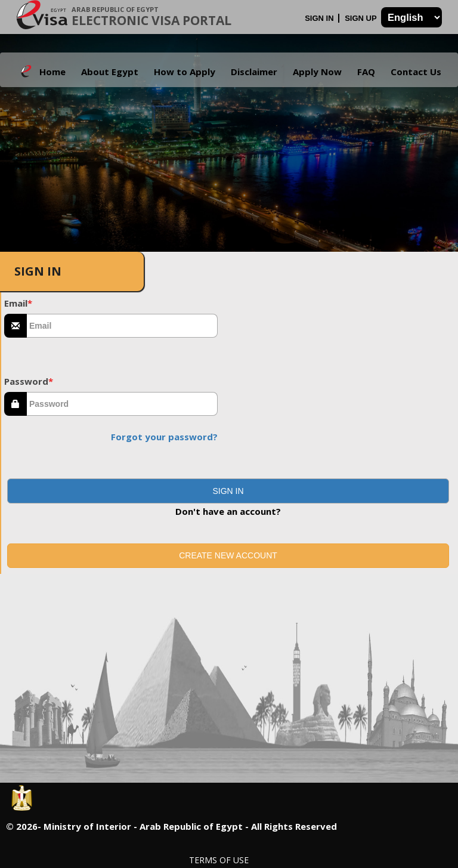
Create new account (228, 555)
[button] (228, 491)
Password (29, 381)
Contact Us (416, 72)
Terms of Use (219, 860)
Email (18, 303)
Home (52, 72)
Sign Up (362, 18)
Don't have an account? (228, 511)
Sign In (320, 18)
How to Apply (185, 72)
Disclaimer (254, 72)
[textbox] (122, 326)
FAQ (366, 72)
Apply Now (317, 72)
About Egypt (110, 72)
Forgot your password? (164, 437)
